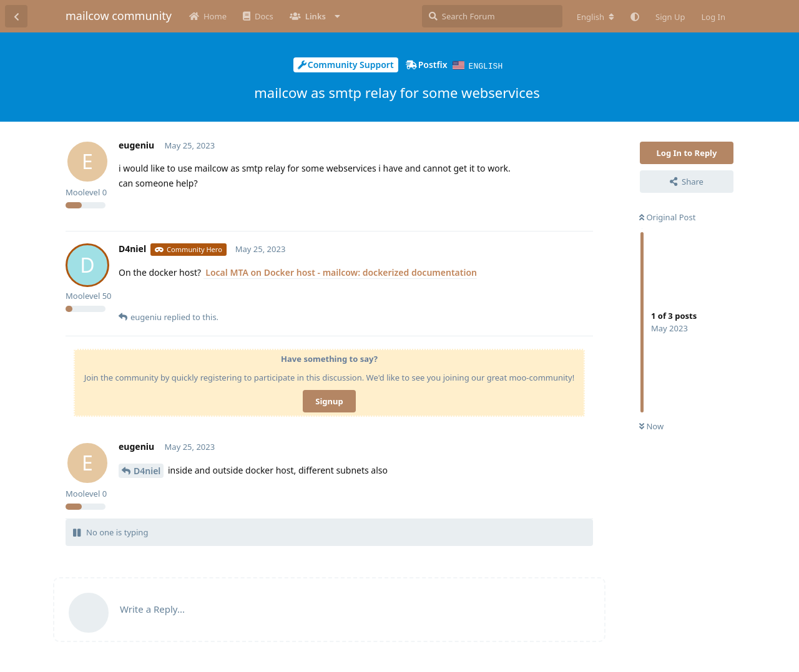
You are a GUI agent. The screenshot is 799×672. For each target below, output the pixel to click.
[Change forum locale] (596, 17)
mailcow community (119, 16)
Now (651, 426)
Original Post (667, 217)
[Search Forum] (492, 16)
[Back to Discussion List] (16, 16)
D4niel (147, 470)
